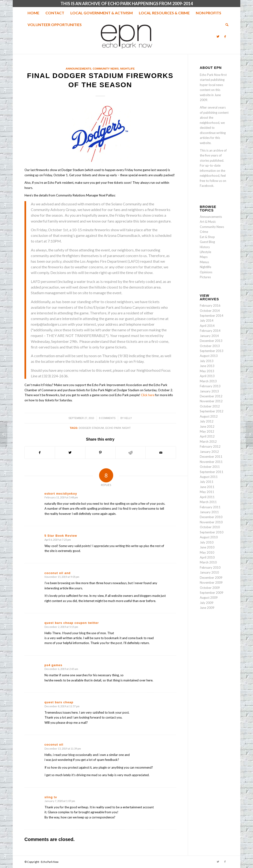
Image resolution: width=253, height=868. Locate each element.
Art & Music (208, 222)
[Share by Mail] (161, 453)
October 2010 (210, 527)
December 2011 (211, 457)
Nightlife (128, 68)
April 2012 (207, 436)
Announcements (78, 68)
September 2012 (212, 411)
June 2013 (207, 366)
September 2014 (212, 316)
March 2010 (208, 562)
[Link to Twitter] (218, 36)
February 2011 (210, 507)
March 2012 (208, 442)
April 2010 (207, 557)
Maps (204, 257)
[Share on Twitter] (70, 453)
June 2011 (207, 487)
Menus (204, 262)
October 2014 (210, 311)
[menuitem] (33, 13)
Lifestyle (205, 252)
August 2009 (209, 598)
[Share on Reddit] (131, 453)
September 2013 (212, 351)
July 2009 (207, 603)
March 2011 (208, 502)
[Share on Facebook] (40, 453)
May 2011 (207, 492)
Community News (106, 68)
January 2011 (209, 512)
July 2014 (207, 321)
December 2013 (211, 341)
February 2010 (210, 567)
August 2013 (209, 356)
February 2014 (210, 331)
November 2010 (211, 522)
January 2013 (209, 391)
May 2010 (207, 552)
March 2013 (208, 381)
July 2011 (207, 482)
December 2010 (211, 517)
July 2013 (207, 361)
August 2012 (209, 416)
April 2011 (207, 497)
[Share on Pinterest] (100, 453)
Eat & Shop (207, 237)
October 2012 (210, 406)
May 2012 (207, 431)
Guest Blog (207, 242)
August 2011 (209, 477)
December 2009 (211, 578)
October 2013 (210, 346)
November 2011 (211, 462)
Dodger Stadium (91, 428)
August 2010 (209, 537)
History (205, 247)
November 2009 (211, 583)
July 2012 (207, 421)
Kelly (128, 418)
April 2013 (207, 376)
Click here (148, 395)
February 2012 (210, 446)
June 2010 (207, 547)
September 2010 (212, 532)
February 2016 (210, 305)
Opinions (206, 272)
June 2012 (207, 426)
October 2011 (210, 467)
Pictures (205, 277)
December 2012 (211, 396)
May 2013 (207, 371)
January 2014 (209, 336)
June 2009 (207, 608)
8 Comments (107, 418)
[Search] (225, 25)
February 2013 (210, 386)
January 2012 (209, 452)
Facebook (207, 186)
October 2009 (210, 588)
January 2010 (209, 572)
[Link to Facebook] (225, 36)
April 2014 (207, 326)
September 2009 (212, 593)
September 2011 (212, 472)
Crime (204, 232)
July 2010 (207, 542)
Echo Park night (118, 428)
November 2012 (211, 401)
